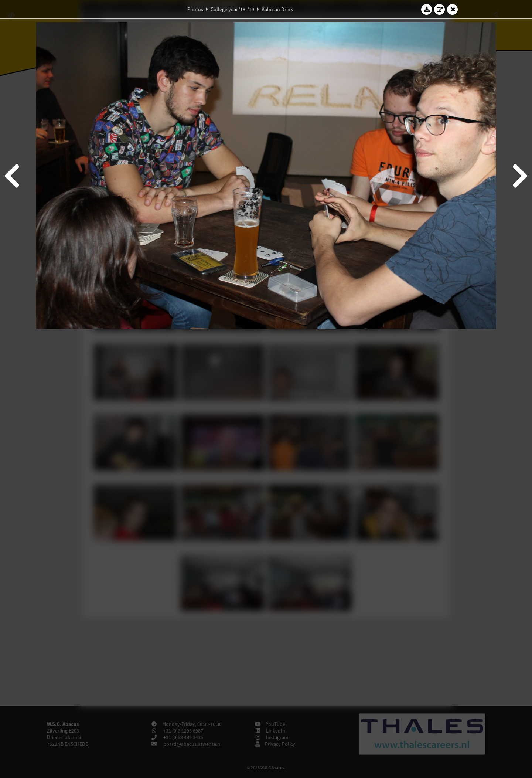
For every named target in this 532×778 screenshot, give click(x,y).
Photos (195, 9)
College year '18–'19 (232, 9)
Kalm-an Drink (277, 9)
